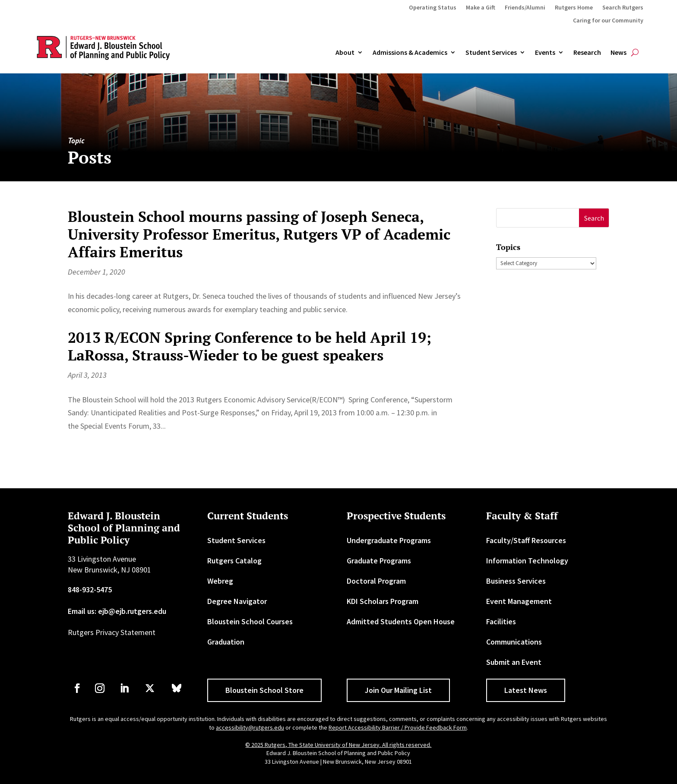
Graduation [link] (226, 642)
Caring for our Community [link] (608, 21)
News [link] (618, 53)
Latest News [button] (526, 690)
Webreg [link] (220, 581)
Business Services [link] (516, 581)
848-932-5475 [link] (90, 590)
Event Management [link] (519, 601)
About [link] (345, 53)
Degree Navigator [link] (237, 601)
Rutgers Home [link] (574, 8)
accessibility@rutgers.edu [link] (250, 727)
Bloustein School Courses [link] (250, 621)
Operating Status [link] (433, 8)
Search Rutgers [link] (623, 8)
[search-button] (635, 53)
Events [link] (545, 53)
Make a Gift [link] (481, 8)
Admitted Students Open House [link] (401, 621)
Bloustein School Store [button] (264, 690)
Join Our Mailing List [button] (398, 690)
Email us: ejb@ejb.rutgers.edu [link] (117, 611)
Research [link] (587, 53)
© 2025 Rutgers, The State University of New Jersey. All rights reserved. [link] (338, 745)
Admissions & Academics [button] (410, 53)
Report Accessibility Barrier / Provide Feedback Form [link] (398, 727)
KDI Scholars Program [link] (383, 601)
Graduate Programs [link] (379, 561)
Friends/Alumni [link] (525, 8)
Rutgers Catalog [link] (234, 561)
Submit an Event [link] (514, 662)
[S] (538, 218)
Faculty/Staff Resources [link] (526, 540)
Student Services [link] (491, 53)
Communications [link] (514, 642)
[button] (594, 218)
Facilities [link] (501, 621)
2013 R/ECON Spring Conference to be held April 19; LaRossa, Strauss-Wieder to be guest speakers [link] (250, 346)
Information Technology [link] (527, 561)
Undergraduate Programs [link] (389, 540)
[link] (77, 688)
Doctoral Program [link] (376, 581)
